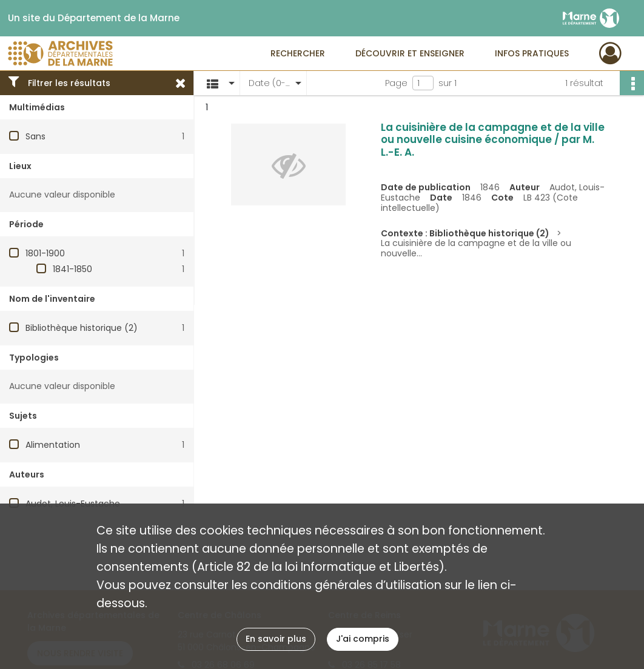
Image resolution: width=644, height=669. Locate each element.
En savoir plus (276, 639)
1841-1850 (72, 269)
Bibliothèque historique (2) (82, 328)
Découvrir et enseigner (410, 53)
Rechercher (298, 53)
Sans (35, 136)
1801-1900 (45, 253)
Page (396, 83)
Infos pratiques (532, 53)
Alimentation (53, 445)
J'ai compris (363, 639)
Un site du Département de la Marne (94, 18)
